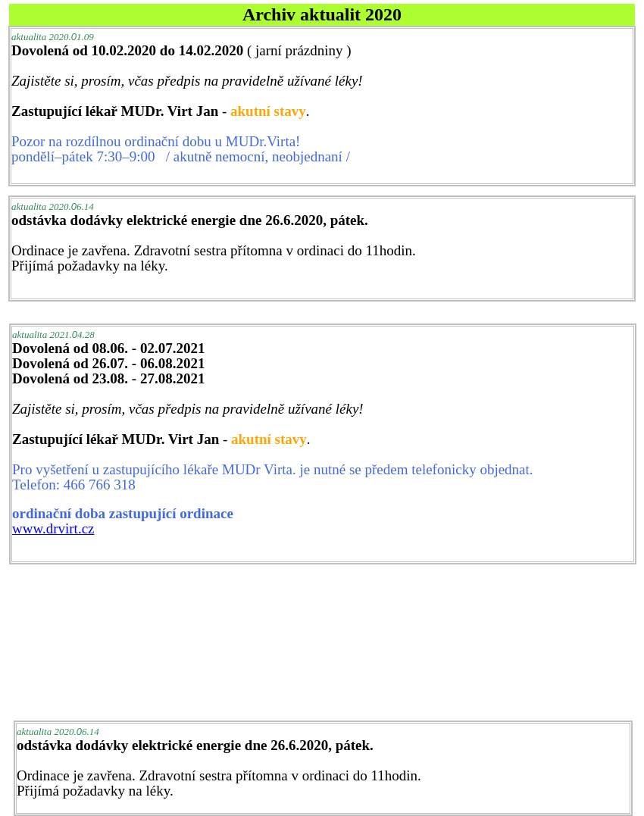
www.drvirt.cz (53, 528)
